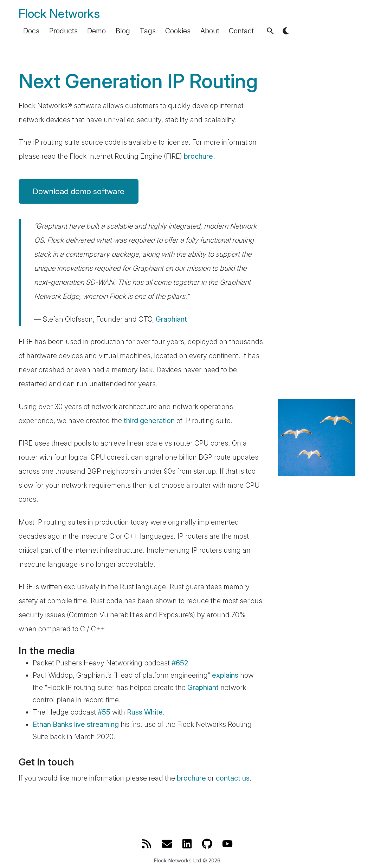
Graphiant (171, 319)
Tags (148, 31)
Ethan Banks (53, 724)
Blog (123, 31)
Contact (241, 31)
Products (63, 31)
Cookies (178, 31)
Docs (31, 31)
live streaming (96, 724)
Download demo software (79, 191)
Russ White (145, 712)
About (210, 31)
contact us (233, 778)
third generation (149, 421)
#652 (180, 663)
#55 (104, 712)
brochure (198, 156)
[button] (270, 31)
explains (225, 675)
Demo (96, 31)
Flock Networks (59, 14)
